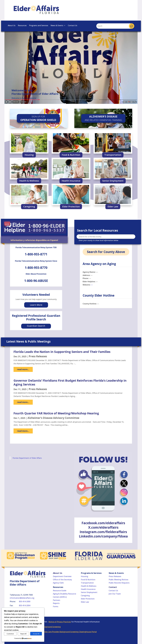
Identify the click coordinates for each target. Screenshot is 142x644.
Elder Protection (71, 207)
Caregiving (29, 207)
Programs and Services (39, 26)
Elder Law (113, 207)
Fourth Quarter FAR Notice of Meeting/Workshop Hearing (56, 413)
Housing (29, 155)
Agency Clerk (58, 583)
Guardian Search (36, 326)
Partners (57, 600)
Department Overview (62, 576)
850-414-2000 (25, 601)
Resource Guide (60, 591)
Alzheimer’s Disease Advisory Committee (53, 418)
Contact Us (73, 26)
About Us (12, 26)
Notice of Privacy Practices (60, 622)
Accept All (36, 634)
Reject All (23, 634)
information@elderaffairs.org (22, 598)
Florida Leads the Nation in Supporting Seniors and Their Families (62, 352)
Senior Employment (113, 181)
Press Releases (38, 356)
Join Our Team (115, 594)
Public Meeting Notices (118, 580)
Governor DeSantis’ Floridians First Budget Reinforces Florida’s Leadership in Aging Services (70, 382)
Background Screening (51, 627)
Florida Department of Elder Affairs (27, 458)
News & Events (57, 26)
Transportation (113, 155)
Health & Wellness (29, 181)
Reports (56, 603)
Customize (10, 634)
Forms (56, 606)
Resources (22, 26)
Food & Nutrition (71, 155)
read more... (23, 369)
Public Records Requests (119, 583)
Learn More (36, 305)
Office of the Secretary (62, 580)
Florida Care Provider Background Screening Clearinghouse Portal (69, 632)
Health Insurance (71, 181)
